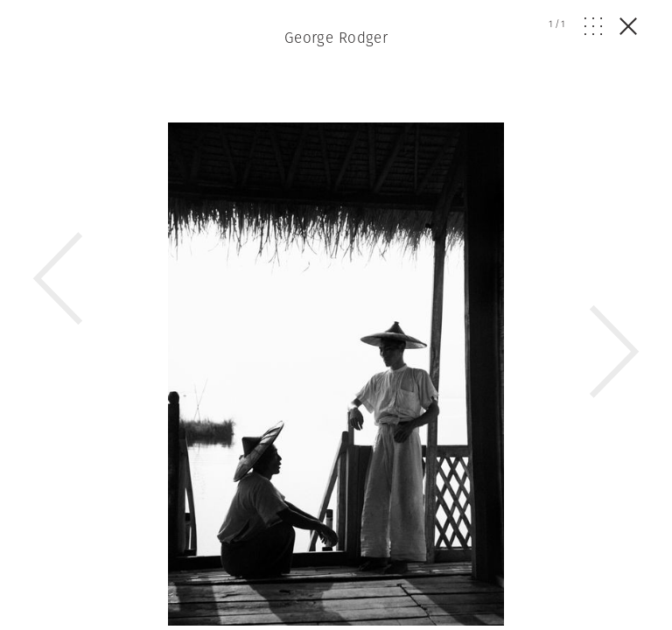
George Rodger (336, 38)
